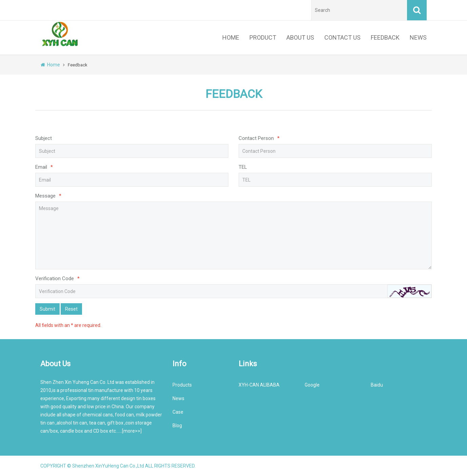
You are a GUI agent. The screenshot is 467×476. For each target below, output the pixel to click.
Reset (71, 309)
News (178, 398)
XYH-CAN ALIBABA (259, 385)
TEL (243, 167)
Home (50, 65)
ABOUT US (300, 37)
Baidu (377, 385)
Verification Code (57, 278)
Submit (47, 309)
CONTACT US (342, 37)
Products (182, 385)
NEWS (418, 37)
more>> (132, 431)
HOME (231, 37)
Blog (177, 426)
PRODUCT (263, 37)
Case (178, 412)
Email (44, 167)
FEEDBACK (385, 37)
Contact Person (259, 138)
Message (48, 196)
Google (312, 385)
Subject (44, 138)
